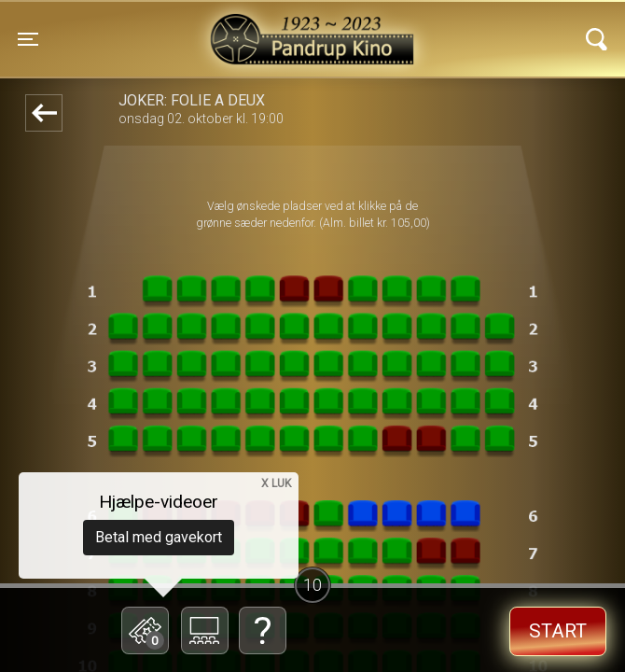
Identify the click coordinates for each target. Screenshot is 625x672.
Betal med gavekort (159, 537)
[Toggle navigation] (28, 39)
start (558, 631)
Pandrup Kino (184, 27)
